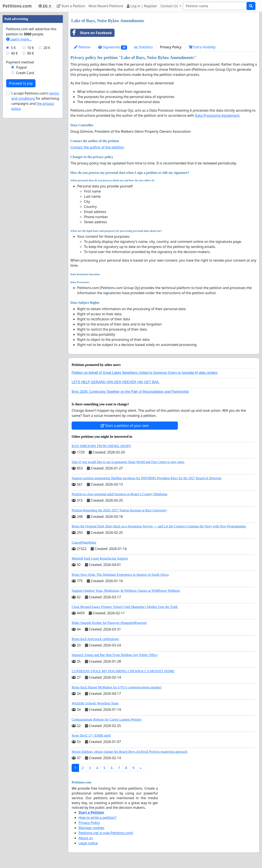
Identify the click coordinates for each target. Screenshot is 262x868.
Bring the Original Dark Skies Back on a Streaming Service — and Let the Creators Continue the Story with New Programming (159, 526)
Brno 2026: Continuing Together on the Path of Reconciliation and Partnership (130, 392)
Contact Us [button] (170, 6)
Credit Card (25, 73)
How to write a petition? (97, 818)
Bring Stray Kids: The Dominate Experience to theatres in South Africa (120, 575)
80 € (31, 53)
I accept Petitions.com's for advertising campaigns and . (35, 101)
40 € (14, 53)
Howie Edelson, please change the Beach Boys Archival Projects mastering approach (129, 752)
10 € (31, 48)
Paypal (21, 67)
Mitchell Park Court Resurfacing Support (100, 558)
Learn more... (19, 39)
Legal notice (88, 843)
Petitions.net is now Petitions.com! (106, 833)
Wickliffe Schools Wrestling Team (95, 703)
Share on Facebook (91, 33)
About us (86, 838)
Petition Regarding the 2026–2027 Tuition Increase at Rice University (119, 510)
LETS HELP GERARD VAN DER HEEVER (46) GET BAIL (115, 382)
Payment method (20, 62)
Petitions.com (17, 6)
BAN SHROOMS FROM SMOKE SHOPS (101, 446)
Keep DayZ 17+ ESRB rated (91, 735)
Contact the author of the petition (97, 147)
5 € (13, 48)
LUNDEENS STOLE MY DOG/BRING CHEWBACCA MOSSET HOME (123, 671)
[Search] (215, 6)
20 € (47, 48)
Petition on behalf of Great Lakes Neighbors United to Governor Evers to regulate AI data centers (145, 373)
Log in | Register (142, 6)
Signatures (113, 47)
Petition (82, 47)
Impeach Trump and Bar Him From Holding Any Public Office (115, 655)
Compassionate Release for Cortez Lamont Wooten (106, 719)
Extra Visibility (202, 47)
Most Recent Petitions (106, 6)
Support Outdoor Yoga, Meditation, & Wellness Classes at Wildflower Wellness (126, 591)
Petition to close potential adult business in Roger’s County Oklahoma (119, 494)
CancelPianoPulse (84, 542)
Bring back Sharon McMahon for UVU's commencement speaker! (117, 687)
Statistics (144, 47)
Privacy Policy (171, 47)
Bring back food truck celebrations (95, 639)
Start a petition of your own (125, 426)
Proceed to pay (21, 83)
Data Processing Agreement (217, 115)
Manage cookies (91, 828)
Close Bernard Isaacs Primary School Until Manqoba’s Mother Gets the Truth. (125, 607)
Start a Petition (71, 6)
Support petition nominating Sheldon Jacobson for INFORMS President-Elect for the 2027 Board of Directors (147, 478)
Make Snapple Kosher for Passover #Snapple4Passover (109, 623)
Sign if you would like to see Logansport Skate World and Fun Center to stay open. (128, 462)
